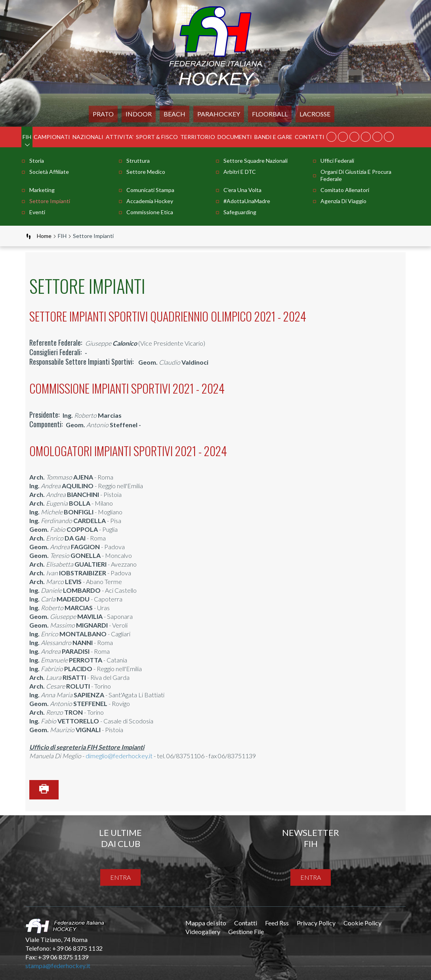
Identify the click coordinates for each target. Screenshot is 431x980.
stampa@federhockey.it (58, 966)
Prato (103, 114)
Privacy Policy (316, 923)
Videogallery (203, 931)
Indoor (139, 114)
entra (120, 877)
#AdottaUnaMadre (247, 201)
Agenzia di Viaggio (343, 201)
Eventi (37, 212)
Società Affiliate (49, 172)
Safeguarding (240, 212)
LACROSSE (315, 114)
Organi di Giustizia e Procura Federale (356, 175)
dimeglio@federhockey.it (119, 756)
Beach (174, 114)
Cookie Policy (362, 923)
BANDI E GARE (273, 137)
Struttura (138, 161)
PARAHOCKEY (219, 114)
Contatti (310, 137)
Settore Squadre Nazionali (256, 161)
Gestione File (246, 931)
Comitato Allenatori (345, 190)
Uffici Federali (337, 161)
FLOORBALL (270, 114)
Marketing (42, 190)
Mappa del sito (206, 923)
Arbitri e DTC (240, 172)
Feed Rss (277, 923)
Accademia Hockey (150, 201)
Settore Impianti (50, 201)
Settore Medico (146, 172)
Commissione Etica (150, 212)
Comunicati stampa (150, 190)
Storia (37, 161)
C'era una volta (242, 190)
